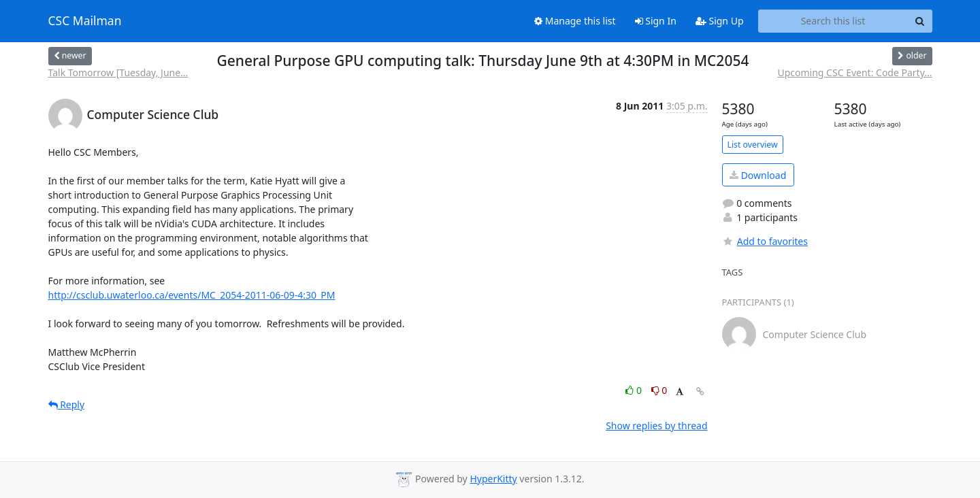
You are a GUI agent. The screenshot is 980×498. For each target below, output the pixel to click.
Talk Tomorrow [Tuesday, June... (118, 72)
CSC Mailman (85, 21)
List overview (753, 145)
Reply (67, 404)
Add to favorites (765, 241)
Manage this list (575, 21)
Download (758, 175)
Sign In (656, 21)
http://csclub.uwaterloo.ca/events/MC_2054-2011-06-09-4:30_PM (192, 295)
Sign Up (720, 21)
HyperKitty (493, 479)
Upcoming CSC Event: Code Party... (854, 72)
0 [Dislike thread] (659, 390)
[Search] (920, 21)
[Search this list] (833, 21)
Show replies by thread (656, 426)
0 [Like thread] (635, 390)
